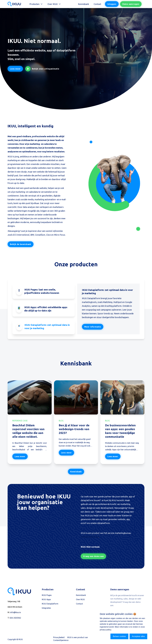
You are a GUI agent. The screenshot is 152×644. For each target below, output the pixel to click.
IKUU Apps (46, 599)
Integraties (46, 608)
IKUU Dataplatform (50, 604)
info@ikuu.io (15, 612)
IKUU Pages (47, 595)
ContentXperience (90, 537)
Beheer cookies (119, 636)
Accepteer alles (138, 636)
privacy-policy (105, 630)
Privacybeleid (59, 637)
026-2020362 (15, 618)
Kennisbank (83, 4)
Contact (97, 4)
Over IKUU (80, 599)
